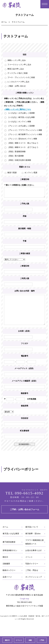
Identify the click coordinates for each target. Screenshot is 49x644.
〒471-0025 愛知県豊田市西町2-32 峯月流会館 (24, 603)
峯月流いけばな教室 (11, 541)
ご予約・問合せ (32, 578)
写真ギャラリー (32, 571)
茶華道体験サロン (10, 558)
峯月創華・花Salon (33, 541)
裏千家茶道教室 (9, 550)
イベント (29, 565)
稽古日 (5, 565)
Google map (24, 606)
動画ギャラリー (9, 578)
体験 (30, 640)
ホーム (4, 22)
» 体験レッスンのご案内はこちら (18, 109)
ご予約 (42, 640)
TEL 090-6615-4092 (24, 501)
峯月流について (32, 535)
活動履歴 (6, 571)
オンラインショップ (34, 585)
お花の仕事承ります (34, 558)
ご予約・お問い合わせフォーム (25, 517)
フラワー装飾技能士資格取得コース (34, 550)
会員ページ (7, 585)
